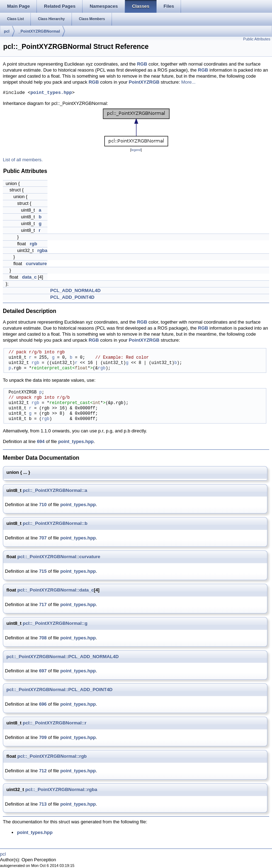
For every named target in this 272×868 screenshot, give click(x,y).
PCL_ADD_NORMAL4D (75, 290)
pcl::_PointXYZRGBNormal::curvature (59, 557)
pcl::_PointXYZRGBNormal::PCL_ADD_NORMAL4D (63, 657)
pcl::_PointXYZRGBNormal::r (55, 723)
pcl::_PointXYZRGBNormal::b (55, 523)
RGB (142, 64)
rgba (42, 250)
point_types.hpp (51, 93)
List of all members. (23, 160)
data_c (29, 277)
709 (43, 737)
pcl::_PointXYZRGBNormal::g (55, 623)
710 (43, 505)
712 (43, 771)
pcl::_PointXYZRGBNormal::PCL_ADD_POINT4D (59, 690)
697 (43, 671)
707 (43, 538)
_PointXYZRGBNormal (39, 31)
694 (41, 441)
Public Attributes (257, 39)
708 (43, 638)
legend (136, 150)
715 (43, 571)
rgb (33, 244)
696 (43, 704)
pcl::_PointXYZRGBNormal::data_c (56, 590)
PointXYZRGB (144, 82)
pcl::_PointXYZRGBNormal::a (55, 490)
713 (43, 804)
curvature (36, 264)
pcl (7, 31)
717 (43, 604)
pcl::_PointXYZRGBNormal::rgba (61, 789)
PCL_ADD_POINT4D (72, 297)
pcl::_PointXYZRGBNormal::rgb (52, 756)
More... (188, 82)
